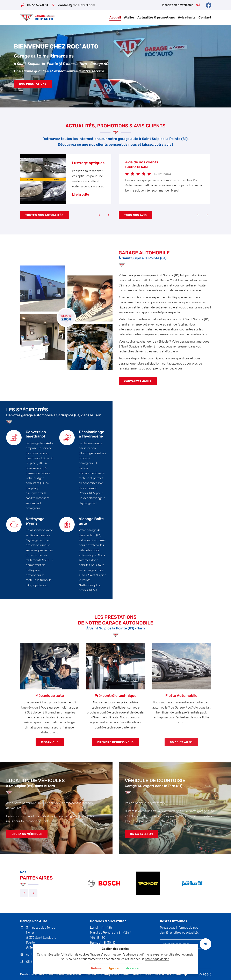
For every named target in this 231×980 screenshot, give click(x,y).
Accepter (133, 968)
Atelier (129, 17)
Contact (205, 17)
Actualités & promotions (156, 17)
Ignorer (114, 968)
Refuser (97, 968)
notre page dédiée (157, 959)
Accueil (115, 17)
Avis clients (187, 17)
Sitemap (181, 974)
